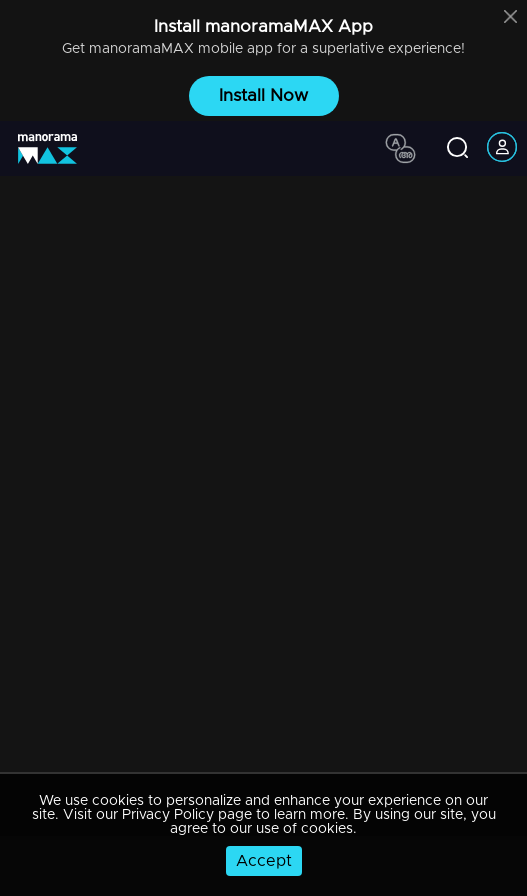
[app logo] (55, 149)
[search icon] (457, 149)
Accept (264, 861)
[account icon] (502, 148)
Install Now (263, 95)
